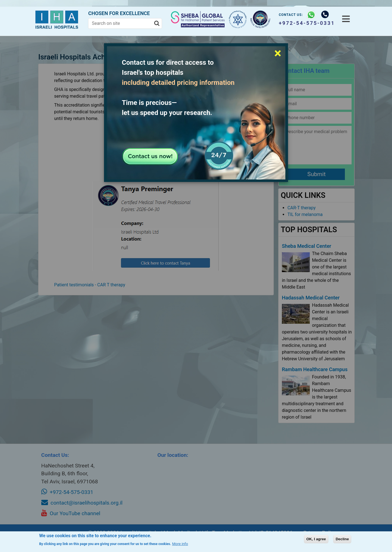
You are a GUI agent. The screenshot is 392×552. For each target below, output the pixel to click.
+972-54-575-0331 (305, 23)
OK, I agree (316, 539)
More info (180, 544)
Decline (342, 539)
